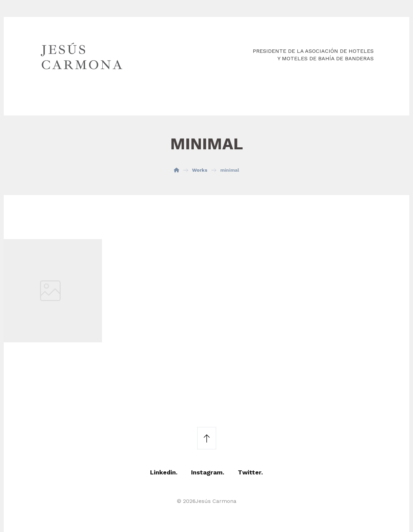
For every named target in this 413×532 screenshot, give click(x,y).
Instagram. (208, 472)
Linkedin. (164, 472)
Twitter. (250, 472)
